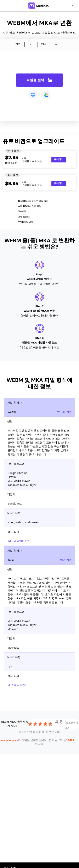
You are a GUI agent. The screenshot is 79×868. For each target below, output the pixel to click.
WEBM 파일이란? (18, 541)
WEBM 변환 (64, 412)
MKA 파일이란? (17, 685)
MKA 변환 (66, 560)
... (30, 44)
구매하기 (59, 159)
